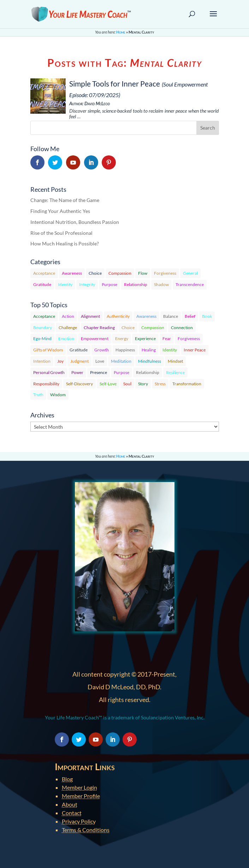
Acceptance (44, 273)
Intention (42, 361)
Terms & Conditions (86, 830)
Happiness (125, 350)
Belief (190, 316)
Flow (143, 273)
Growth (102, 350)
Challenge (68, 328)
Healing (149, 350)
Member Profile (81, 796)
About (70, 804)
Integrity (87, 284)
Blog (67, 779)
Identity (65, 284)
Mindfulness (150, 361)
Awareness (72, 273)
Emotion (66, 338)
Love (100, 361)
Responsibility (46, 384)
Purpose (109, 284)
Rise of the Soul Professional (61, 233)
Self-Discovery (79, 384)
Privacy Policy (79, 821)
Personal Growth (49, 372)
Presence (99, 372)
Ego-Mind (42, 338)
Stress (160, 384)
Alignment (90, 316)
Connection (182, 328)
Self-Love (108, 384)
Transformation (187, 384)
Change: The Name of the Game (65, 200)
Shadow (161, 284)
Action (68, 316)
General (190, 273)
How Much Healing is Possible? (65, 243)
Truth (38, 395)
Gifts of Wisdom (48, 350)
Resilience (175, 372)
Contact (72, 813)
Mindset (175, 361)
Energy (122, 338)
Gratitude (42, 284)
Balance (171, 316)
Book (207, 316)
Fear (167, 338)
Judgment (79, 361)
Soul (127, 384)
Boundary (43, 328)
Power (77, 372)
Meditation (121, 361)
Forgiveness (165, 273)
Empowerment (95, 338)
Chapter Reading (99, 328)
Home (121, 32)
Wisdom (58, 395)
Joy (60, 361)
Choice (95, 273)
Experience (145, 338)
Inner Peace (195, 350)
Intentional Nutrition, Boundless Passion (75, 222)
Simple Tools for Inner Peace (115, 84)
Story (143, 384)
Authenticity (118, 316)
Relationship (136, 284)
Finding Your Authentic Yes (60, 211)
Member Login (79, 787)
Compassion (120, 273)
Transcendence (190, 284)
